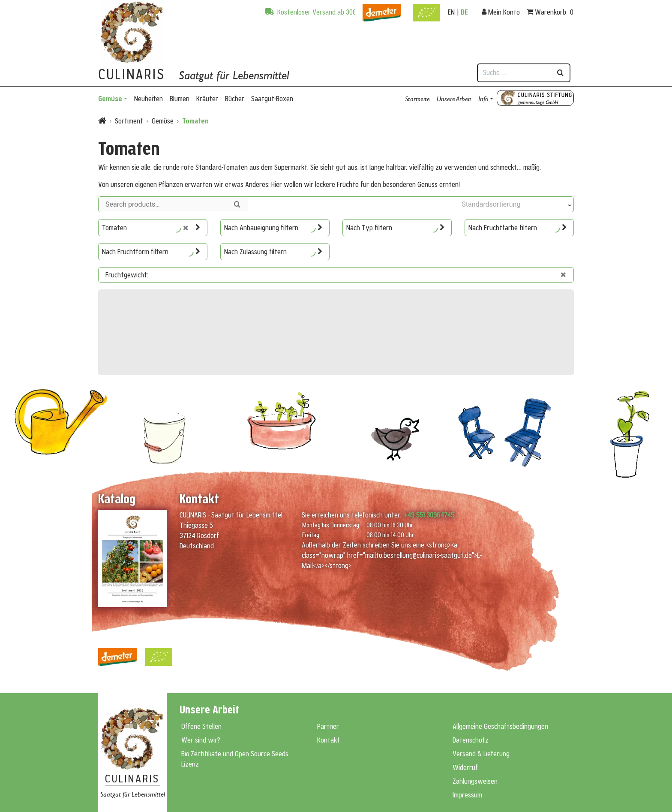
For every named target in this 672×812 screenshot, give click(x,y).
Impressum (467, 795)
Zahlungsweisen (475, 781)
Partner (328, 726)
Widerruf (465, 767)
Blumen (180, 99)
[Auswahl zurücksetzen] (189, 228)
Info (483, 98)
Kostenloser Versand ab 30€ (310, 12)
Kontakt (328, 740)
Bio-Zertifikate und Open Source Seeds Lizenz (235, 759)
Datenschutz (471, 740)
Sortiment (129, 121)
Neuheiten (148, 99)
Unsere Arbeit (454, 98)
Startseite (417, 98)
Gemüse (110, 99)
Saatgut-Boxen (272, 99)
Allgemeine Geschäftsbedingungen (500, 726)
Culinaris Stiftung (535, 98)
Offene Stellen (201, 726)
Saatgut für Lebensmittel (234, 75)
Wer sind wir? (201, 740)
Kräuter (207, 99)
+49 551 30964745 (429, 515)
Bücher (235, 99)
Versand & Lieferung (481, 754)
